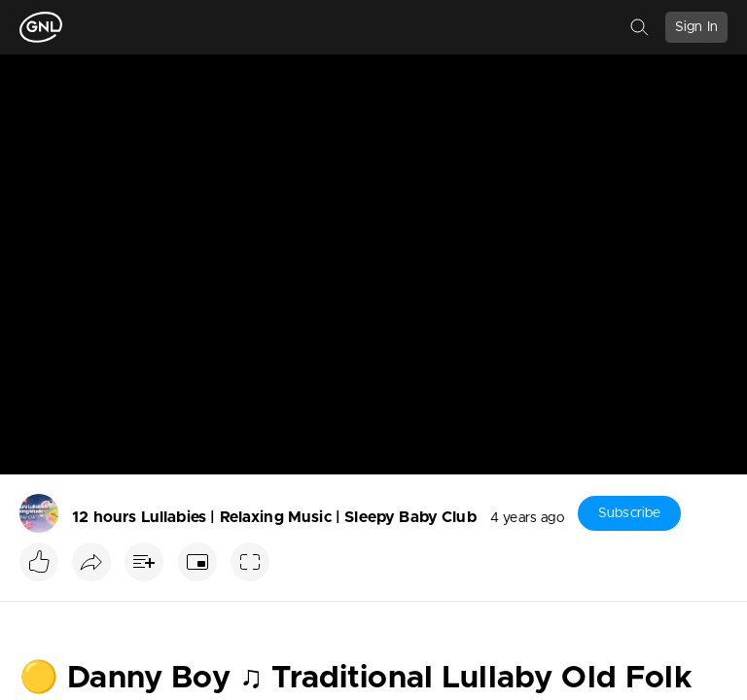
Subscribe (629, 513)
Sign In (696, 27)
